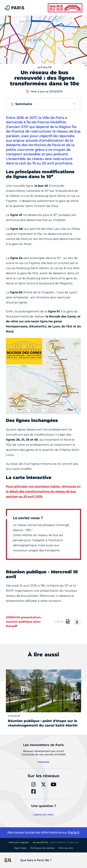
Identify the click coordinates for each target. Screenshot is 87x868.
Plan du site (66, 848)
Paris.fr (74, 832)
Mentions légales (19, 842)
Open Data (20, 848)
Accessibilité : (56, 842)
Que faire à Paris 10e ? (36, 860)
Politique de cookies (43, 848)
